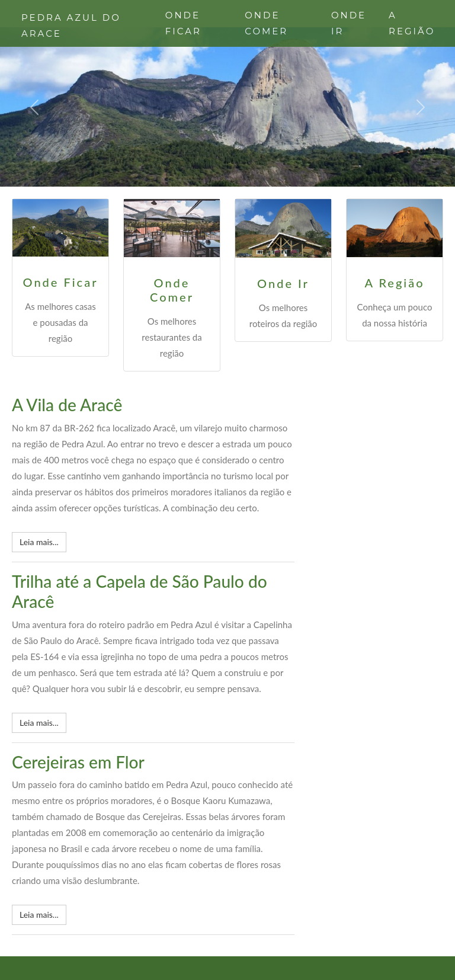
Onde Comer (172, 290)
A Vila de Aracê (67, 405)
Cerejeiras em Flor (78, 762)
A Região (394, 283)
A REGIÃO (412, 23)
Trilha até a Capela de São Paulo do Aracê (140, 591)
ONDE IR (349, 23)
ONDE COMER (266, 23)
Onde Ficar (61, 282)
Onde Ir (283, 283)
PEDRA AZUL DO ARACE (71, 25)
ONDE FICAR (183, 23)
